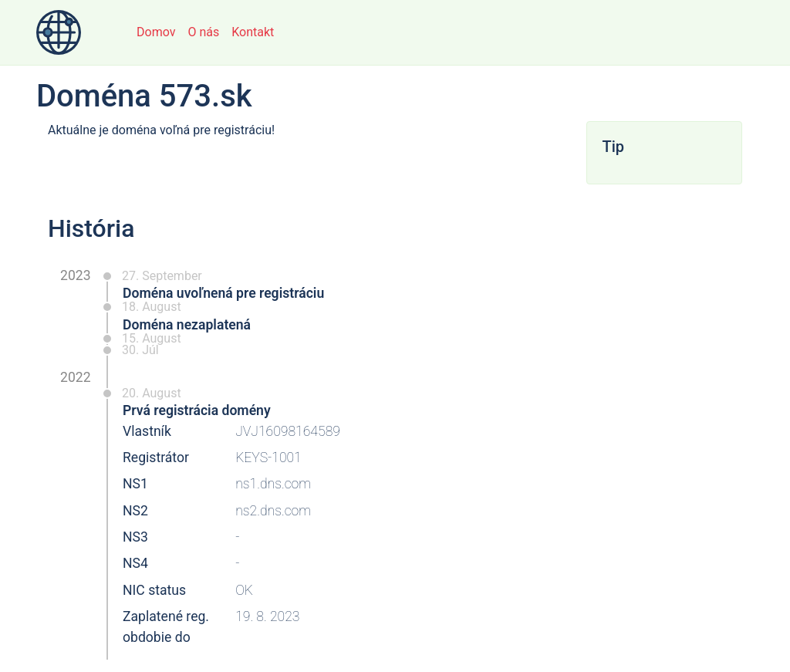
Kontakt (253, 32)
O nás (203, 32)
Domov (156, 32)
